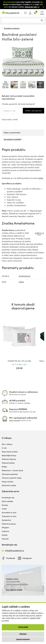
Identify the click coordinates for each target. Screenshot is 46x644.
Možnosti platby (8, 463)
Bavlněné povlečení (12, 28)
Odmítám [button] (23, 634)
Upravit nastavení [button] (23, 639)
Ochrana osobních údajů (12, 478)
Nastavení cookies (9, 485)
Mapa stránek (7, 482)
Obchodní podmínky (10, 474)
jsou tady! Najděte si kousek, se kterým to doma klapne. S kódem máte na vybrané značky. (23, 4)
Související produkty (13, 139)
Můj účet (5, 539)
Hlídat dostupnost (33, 111)
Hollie (41, 178)
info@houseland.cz (14, 551)
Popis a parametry (12, 132)
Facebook (11, 558)
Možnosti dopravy (9, 459)
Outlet (4, 509)
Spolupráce (6, 520)
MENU (42, 13)
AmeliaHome (25, 276)
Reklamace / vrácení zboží (12, 470)
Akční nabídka (7, 501)
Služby (4, 467)
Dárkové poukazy (9, 524)
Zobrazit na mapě (14, 590)
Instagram (27, 558)
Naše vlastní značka (10, 452)
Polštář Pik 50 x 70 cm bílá (19, 361)
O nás (4, 448)
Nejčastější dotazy (9, 455)
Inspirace (5, 531)
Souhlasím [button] (23, 627)
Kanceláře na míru (9, 512)
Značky (5, 535)
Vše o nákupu (7, 444)
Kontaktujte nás (8, 498)
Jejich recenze (15, 420)
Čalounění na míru (9, 516)
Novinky (5, 505)
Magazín (5, 527)
